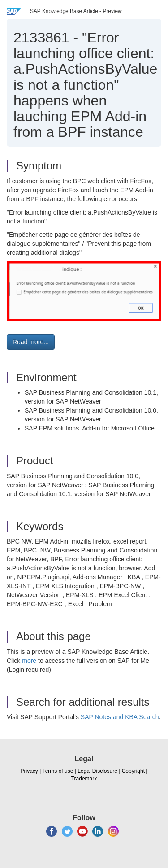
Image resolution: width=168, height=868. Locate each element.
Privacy (29, 771)
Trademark (84, 779)
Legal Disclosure (97, 771)
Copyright (133, 771)
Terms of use (58, 771)
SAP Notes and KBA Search (120, 717)
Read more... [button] (31, 342)
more (29, 661)
